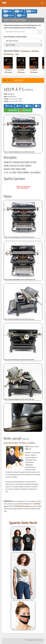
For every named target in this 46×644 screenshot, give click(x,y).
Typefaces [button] (9, 15)
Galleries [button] (31, 11)
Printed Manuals (25, 51)
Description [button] (9, 106)
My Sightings (31, 443)
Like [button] (37, 106)
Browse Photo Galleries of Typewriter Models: (15, 37)
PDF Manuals (35, 51)
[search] (23, 41)
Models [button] (19, 11)
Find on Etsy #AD (26, 110)
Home (5, 80)
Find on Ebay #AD (11, 110)
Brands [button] (7, 11)
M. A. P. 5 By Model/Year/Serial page (20, 506)
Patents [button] (21, 15)
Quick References (9, 54)
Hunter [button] (19, 106)
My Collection (23, 443)
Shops (17, 54)
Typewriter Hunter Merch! (23, 523)
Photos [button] (28, 106)
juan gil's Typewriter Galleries (11, 443)
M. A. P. (10, 80)
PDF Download (8, 72)
